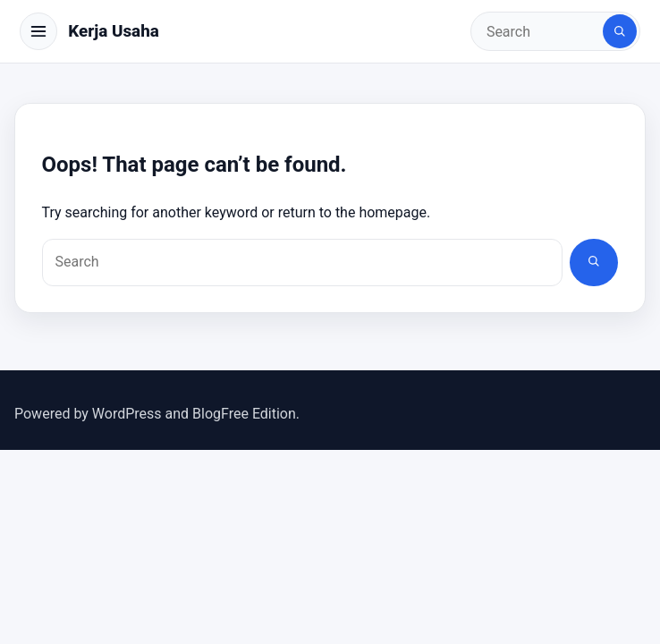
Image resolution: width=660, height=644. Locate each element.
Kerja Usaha (114, 31)
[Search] (620, 31)
